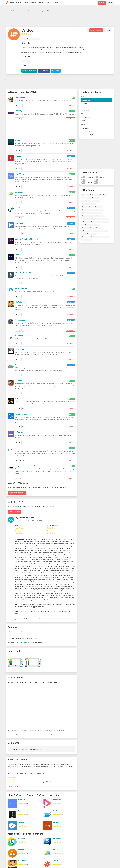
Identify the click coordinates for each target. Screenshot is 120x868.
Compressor (21, 320)
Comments (86, 128)
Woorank (22, 822)
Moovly (19, 111)
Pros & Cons (87, 110)
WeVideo (19, 223)
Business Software (28, 11)
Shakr (18, 365)
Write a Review (96, 30)
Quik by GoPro (22, 288)
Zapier (56, 861)
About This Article (88, 132)
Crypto (49, 3)
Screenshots (87, 118)
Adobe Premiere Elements (27, 239)
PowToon (20, 174)
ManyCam (22, 838)
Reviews (85, 103)
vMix (17, 398)
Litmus (21, 811)
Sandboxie (57, 838)
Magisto (19, 255)
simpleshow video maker (26, 466)
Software (33, 3)
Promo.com (57, 800)
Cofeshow (20, 336)
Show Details (71, 105)
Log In (110, 3)
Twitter (57, 71)
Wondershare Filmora (25, 273)
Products (41, 3)
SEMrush (56, 822)
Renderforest (21, 414)
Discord (56, 3)
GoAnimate (20, 302)
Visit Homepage (31, 71)
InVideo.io (20, 448)
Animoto (19, 192)
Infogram (19, 432)
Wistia (56, 811)
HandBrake (20, 97)
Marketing (40, 11)
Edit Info (108, 30)
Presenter (20, 349)
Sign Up (102, 3)
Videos (85, 121)
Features (85, 107)
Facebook (45, 71)
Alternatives (87, 100)
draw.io (21, 849)
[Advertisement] (60, 19)
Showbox (19, 380)
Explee (18, 208)
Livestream (20, 156)
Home (26, 3)
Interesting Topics (88, 135)
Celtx (18, 140)
